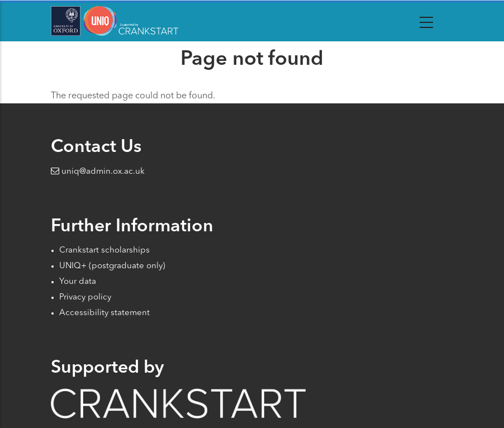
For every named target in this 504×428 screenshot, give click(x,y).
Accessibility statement (104, 313)
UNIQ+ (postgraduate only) (112, 266)
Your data (78, 282)
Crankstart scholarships (104, 251)
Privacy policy (85, 298)
